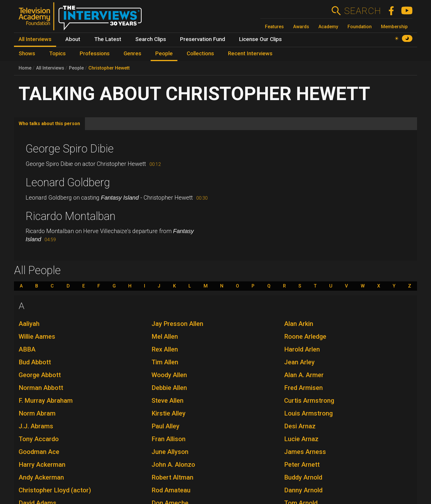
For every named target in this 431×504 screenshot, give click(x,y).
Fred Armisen (303, 388)
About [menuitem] (73, 39)
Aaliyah (29, 324)
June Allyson (170, 452)
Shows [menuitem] (27, 54)
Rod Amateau (171, 490)
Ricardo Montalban (71, 216)
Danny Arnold (303, 490)
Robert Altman (172, 477)
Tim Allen (165, 362)
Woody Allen (169, 375)
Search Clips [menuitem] (151, 39)
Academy (328, 27)
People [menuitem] (164, 54)
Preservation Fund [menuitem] (203, 39)
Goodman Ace (39, 452)
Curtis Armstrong (309, 401)
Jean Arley (299, 362)
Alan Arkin (299, 324)
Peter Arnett (302, 465)
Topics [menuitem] (57, 54)
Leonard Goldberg (68, 182)
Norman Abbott (41, 388)
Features (274, 27)
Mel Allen (165, 337)
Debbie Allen (169, 388)
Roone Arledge (305, 337)
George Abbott (40, 375)
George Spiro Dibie (70, 149)
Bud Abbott (35, 362)
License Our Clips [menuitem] (260, 39)
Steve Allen (168, 401)
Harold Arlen (302, 349)
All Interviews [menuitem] (35, 39)
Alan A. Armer (304, 375)
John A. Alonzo (173, 465)
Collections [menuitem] (200, 54)
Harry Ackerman (42, 465)
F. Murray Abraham (46, 401)
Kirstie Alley (169, 413)
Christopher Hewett (109, 68)
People (76, 68)
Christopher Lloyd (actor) (55, 490)
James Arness (305, 452)
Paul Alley (165, 426)
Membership (394, 27)
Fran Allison (169, 439)
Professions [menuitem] (95, 54)
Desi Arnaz (300, 426)
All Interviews (50, 68)
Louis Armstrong (308, 413)
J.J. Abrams (36, 426)
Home (25, 68)
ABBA (27, 349)
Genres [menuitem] (132, 54)
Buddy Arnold (303, 477)
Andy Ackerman (41, 477)
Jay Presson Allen (177, 324)
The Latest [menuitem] (108, 39)
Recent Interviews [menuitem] (250, 54)
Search (363, 11)
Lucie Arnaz (301, 439)
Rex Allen (165, 349)
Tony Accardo (39, 439)
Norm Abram (37, 413)
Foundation (360, 27)
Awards (301, 27)
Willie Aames (37, 337)
